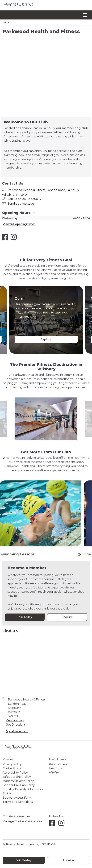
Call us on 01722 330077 (25, 199)
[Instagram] (63, 823)
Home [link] (6, 22)
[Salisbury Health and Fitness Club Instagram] (14, 237)
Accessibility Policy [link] (15, 771)
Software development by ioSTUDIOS (29, 843)
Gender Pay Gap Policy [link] (19, 784)
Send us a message (21, 204)
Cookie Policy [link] (12, 767)
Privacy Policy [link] (12, 763)
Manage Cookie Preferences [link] (22, 820)
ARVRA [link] (54, 771)
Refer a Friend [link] (59, 763)
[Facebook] (53, 823)
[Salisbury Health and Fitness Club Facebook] (5, 237)
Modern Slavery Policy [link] (18, 779)
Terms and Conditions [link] (18, 800)
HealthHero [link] (57, 767)
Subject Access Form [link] (17, 796)
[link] (18, 5)
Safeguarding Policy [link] (17, 775)
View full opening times (19, 224)
